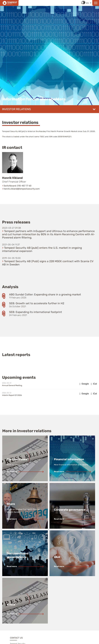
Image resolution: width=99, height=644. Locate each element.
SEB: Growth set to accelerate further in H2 (37, 303)
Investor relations (16, 109)
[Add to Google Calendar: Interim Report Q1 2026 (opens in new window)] (84, 393)
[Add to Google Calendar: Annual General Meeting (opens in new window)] (84, 384)
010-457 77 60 (24, 186)
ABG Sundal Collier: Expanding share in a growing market (45, 295)
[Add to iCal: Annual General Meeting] (94, 384)
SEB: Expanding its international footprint (36, 312)
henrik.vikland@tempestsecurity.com (22, 189)
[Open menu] (96, 3)
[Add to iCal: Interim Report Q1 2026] (94, 393)
